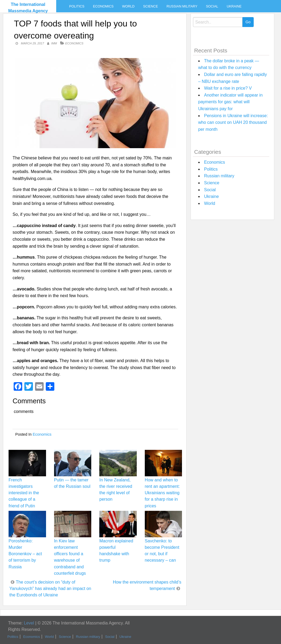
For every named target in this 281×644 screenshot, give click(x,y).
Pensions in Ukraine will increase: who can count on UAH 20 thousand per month (233, 122)
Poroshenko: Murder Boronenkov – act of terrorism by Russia (25, 554)
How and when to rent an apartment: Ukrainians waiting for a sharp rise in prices (162, 493)
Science (151, 6)
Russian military (182, 6)
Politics (77, 6)
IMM (54, 43)
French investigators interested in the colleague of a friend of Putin (24, 493)
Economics (103, 6)
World (128, 6)
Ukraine (234, 6)
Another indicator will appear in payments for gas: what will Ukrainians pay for (231, 102)
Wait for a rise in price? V (228, 88)
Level (29, 623)
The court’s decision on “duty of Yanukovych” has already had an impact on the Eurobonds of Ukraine (50, 589)
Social (212, 6)
